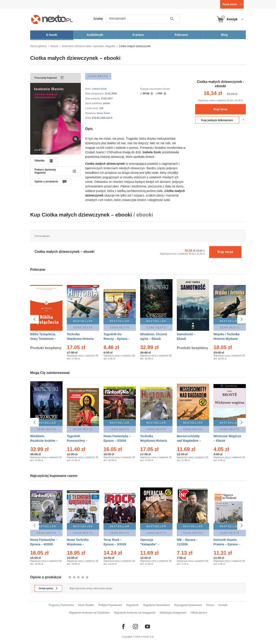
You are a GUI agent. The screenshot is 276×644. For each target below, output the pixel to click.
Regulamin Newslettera (156, 605)
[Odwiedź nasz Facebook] (123, 627)
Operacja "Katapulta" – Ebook (150, 544)
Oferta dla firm (199, 613)
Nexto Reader (86, 605)
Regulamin (133, 605)
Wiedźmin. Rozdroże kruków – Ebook (44, 441)
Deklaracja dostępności (173, 613)
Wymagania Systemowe (188, 605)
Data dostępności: (95, 93)
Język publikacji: (94, 103)
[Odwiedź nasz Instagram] (135, 627)
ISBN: (89, 118)
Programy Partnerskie (61, 605)
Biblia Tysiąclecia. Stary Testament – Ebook (43, 339)
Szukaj (98, 19)
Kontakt (223, 605)
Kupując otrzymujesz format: (155, 89)
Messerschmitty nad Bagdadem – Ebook (189, 441)
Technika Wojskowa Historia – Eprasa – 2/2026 (80, 339)
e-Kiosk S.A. (148, 637)
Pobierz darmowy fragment (45, 171)
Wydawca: (91, 113)
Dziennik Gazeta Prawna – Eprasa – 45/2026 (227, 544)
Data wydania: (93, 98)
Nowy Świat (103, 113)
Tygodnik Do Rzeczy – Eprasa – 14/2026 (117, 339)
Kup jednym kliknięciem (217, 120)
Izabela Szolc (99, 89)
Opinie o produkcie (46, 182)
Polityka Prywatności (110, 605)
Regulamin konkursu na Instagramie (135, 613)
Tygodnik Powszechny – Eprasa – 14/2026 (79, 441)
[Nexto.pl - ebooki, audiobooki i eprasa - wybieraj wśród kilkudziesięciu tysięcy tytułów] (52, 19)
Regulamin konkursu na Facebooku (89, 613)
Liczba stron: (92, 108)
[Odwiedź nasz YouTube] (147, 627)
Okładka (40, 161)
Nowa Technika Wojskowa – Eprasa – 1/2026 (78, 544)
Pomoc (210, 605)
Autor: (89, 89)
